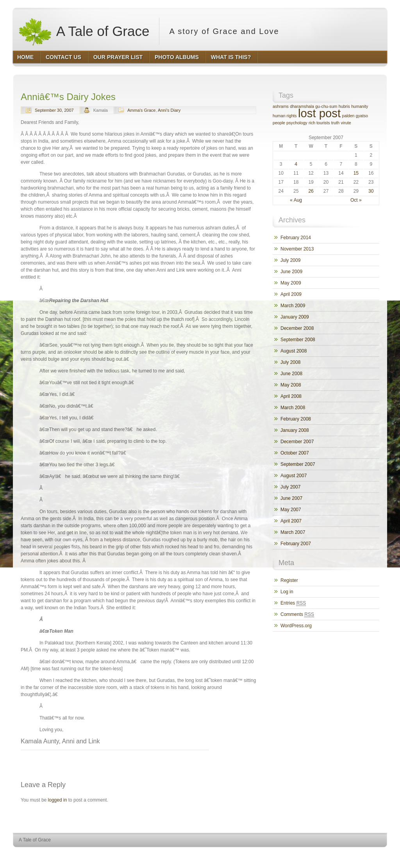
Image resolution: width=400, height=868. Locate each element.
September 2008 (298, 340)
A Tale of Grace (84, 31)
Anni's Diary (169, 110)
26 (311, 191)
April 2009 (291, 294)
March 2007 (293, 532)
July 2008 (290, 362)
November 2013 (297, 249)
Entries (293, 603)
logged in (58, 800)
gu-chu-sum (326, 106)
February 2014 (296, 238)
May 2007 (291, 510)
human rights (285, 116)
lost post (319, 113)
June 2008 (291, 374)
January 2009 (295, 317)
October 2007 (295, 453)
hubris (344, 106)
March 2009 (293, 306)
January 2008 (295, 430)
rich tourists (319, 123)
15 (356, 173)
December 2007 (297, 442)
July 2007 (290, 487)
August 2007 (294, 476)
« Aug (296, 200)
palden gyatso (355, 116)
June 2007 (291, 498)
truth (335, 123)
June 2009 (291, 272)
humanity (360, 106)
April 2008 (291, 396)
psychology (297, 123)
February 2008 (296, 419)
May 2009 (291, 283)
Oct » (356, 200)
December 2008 (297, 328)
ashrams (281, 106)
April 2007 (291, 521)
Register (289, 580)
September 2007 (298, 464)
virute (346, 123)
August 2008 (294, 351)
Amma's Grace (141, 110)
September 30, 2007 (54, 110)
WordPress (330, 855)
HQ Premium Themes (367, 855)
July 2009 (290, 260)
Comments (297, 615)
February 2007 (296, 544)
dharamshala (302, 106)
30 (371, 191)
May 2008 (291, 385)
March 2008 (293, 408)
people (279, 123)
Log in (287, 592)
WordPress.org (296, 626)
